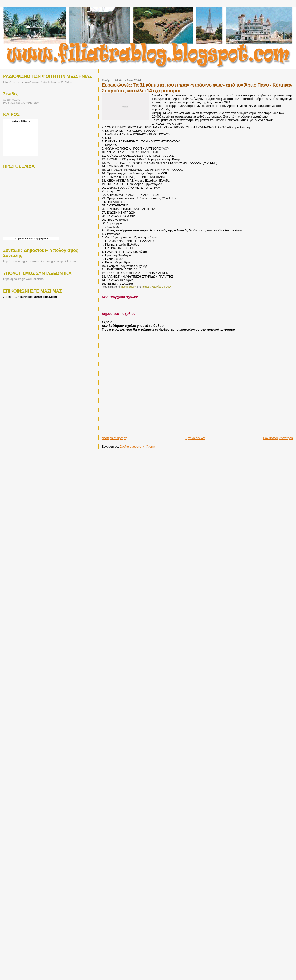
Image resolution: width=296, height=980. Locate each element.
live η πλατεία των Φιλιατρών (21, 103)
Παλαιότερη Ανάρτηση (278, 438)
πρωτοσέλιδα (24, 239)
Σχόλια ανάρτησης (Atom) (137, 446)
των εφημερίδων (39, 239)
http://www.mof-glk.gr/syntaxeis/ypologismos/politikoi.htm (40, 261)
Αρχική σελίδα (195, 438)
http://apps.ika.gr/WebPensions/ (24, 279)
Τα (15, 239)
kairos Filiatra (21, 121)
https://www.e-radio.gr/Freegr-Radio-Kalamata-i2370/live (38, 82)
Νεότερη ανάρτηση (114, 438)
